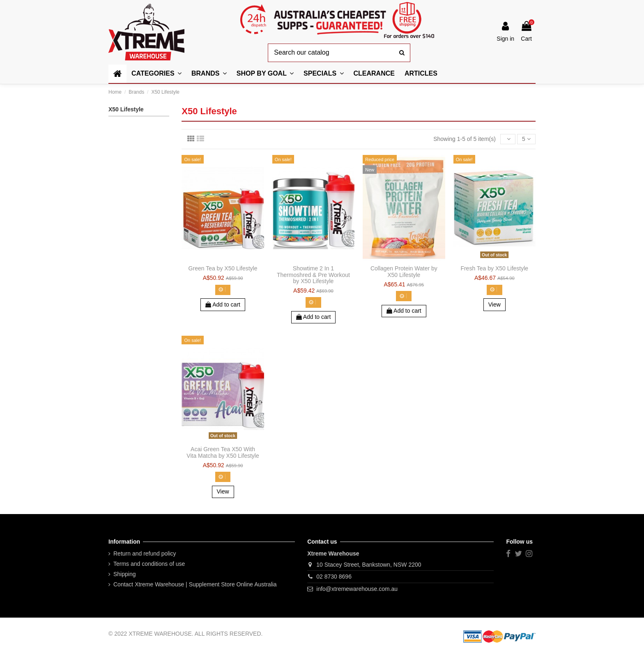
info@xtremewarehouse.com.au (357, 589)
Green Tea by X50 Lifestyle (223, 268)
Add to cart (223, 304)
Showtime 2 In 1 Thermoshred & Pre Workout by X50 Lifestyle (313, 275)
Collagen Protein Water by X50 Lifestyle (404, 271)
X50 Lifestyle (126, 109)
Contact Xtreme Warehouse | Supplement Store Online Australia (195, 584)
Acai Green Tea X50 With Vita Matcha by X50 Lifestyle (223, 452)
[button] (265, 74)
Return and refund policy (145, 554)
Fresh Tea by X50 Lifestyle (494, 268)
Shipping (125, 574)
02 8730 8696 (334, 577)
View (494, 304)
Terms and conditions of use (149, 564)
